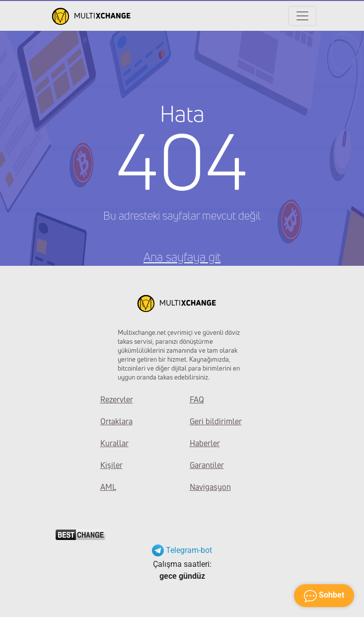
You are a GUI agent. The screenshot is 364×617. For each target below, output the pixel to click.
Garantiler (207, 465)
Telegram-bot (182, 550)
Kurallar (114, 443)
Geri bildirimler (216, 421)
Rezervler (117, 399)
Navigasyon (210, 487)
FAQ (197, 399)
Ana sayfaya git (182, 257)
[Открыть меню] (302, 16)
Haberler (205, 443)
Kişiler (111, 465)
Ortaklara (116, 421)
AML (108, 487)
